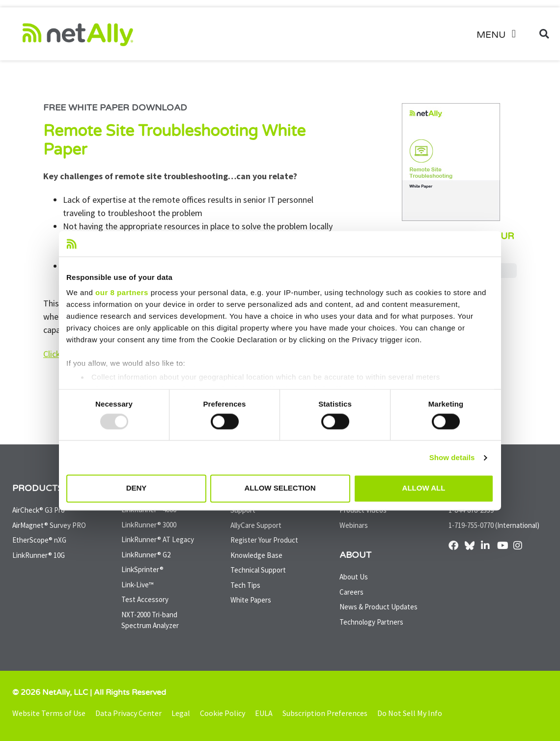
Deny (137, 488)
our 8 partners (122, 293)
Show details (452, 457)
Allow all (424, 488)
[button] (500, 34)
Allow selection (280, 488)
